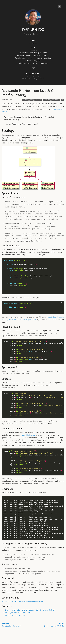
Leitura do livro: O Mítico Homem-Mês (33, 63)
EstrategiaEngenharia (56, 317)
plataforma (47, 100)
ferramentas (56, 100)
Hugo (30, 77)
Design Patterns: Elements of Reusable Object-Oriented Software (30, 610)
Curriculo (33, 43)
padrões (25, 100)
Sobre (33, 41)
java (31, 100)
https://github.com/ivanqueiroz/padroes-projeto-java (22, 601)
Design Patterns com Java (15, 615)
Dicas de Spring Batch (33, 61)
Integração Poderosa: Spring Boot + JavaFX (33, 55)
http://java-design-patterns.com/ (18, 613)
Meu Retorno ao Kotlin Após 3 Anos (33, 53)
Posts (33, 48)
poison (42, 77)
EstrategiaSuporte (29, 320)
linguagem (38, 100)
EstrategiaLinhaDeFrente (11, 320)
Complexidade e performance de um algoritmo (33, 58)
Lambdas (19, 383)
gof (63, 100)
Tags (33, 68)
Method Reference (28, 435)
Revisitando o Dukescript (11, 625)
